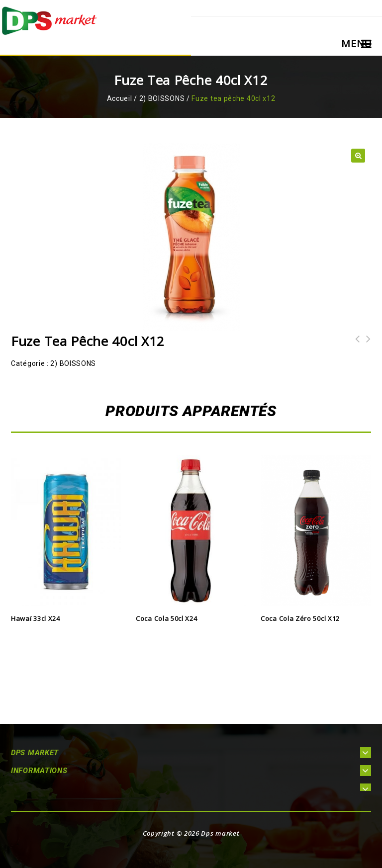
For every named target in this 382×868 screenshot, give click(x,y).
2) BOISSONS (162, 98)
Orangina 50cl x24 (366, 346)
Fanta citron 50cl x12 (355, 346)
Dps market (220, 833)
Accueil (120, 98)
